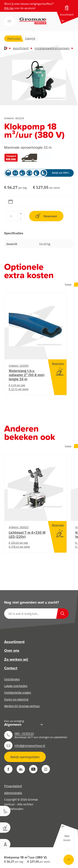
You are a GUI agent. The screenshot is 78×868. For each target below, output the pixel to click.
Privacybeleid (13, 786)
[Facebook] (8, 769)
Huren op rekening (16, 699)
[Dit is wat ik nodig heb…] (36, 614)
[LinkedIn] (21, 769)
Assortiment (21, 48)
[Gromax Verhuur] (33, 21)
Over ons (12, 650)
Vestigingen (12, 679)
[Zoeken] (62, 614)
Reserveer (46, 216)
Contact (11, 668)
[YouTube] (33, 769)
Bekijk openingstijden (25, 757)
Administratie (13, 793)
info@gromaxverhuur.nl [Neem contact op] (30, 745)
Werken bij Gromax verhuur (22, 706)
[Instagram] (46, 769)
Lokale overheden (16, 686)
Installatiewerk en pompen (52, 48)
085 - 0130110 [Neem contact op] (24, 733)
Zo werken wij (16, 659)
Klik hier (9, 8)
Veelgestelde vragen (18, 692)
